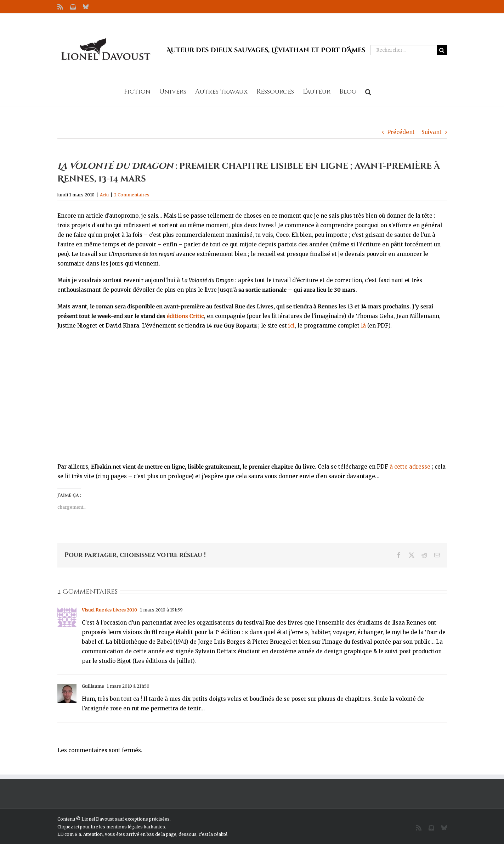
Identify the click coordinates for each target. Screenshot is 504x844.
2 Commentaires (132, 195)
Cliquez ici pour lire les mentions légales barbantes (111, 827)
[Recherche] (442, 50)
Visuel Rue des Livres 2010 (109, 610)
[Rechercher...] (404, 50)
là (363, 326)
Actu (104, 195)
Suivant (432, 132)
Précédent (401, 132)
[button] (368, 91)
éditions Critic (185, 316)
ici (291, 326)
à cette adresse (410, 467)
